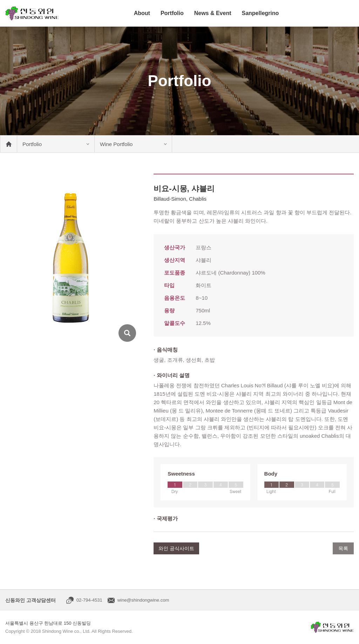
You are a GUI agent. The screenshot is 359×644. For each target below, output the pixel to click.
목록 (343, 548)
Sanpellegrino (260, 13)
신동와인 (32, 13)
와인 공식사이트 (176, 548)
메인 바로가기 (8, 144)
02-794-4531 (89, 600)
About (142, 13)
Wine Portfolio (116, 144)
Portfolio (172, 13)
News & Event (213, 13)
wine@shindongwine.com (143, 600)
